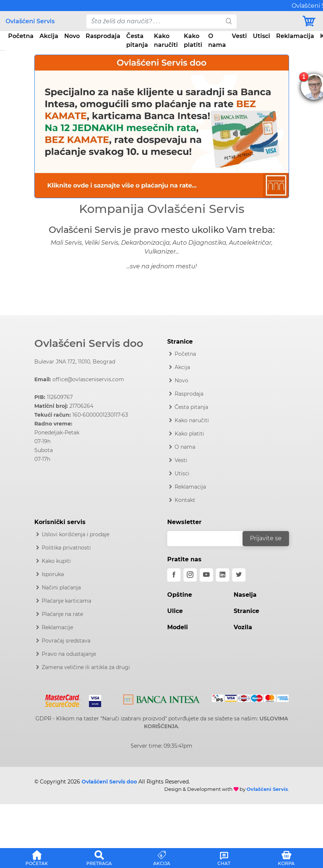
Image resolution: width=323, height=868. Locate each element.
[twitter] (239, 575)
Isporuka (53, 574)
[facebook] (174, 575)
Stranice (246, 611)
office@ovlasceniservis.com (88, 379)
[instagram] (190, 575)
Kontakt (185, 500)
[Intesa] (162, 698)
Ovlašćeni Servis (30, 21)
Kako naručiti (166, 40)
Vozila (243, 627)
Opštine (180, 595)
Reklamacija (295, 36)
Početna (21, 36)
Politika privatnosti (66, 548)
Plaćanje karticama (66, 601)
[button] (54, 126)
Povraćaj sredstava (66, 641)
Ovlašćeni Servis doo (89, 343)
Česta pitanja (137, 40)
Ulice (175, 611)
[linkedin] (223, 575)
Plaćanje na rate (62, 614)
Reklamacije (57, 627)
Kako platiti (193, 40)
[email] (210, 539)
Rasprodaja (103, 36)
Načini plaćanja (61, 588)
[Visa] (92, 699)
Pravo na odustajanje (69, 654)
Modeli (178, 627)
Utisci (262, 36)
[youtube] (206, 575)
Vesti (239, 36)
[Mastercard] (64, 699)
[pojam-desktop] (154, 21)
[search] (229, 21)
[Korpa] (310, 21)
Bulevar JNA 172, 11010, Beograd (75, 362)
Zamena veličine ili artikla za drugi (86, 667)
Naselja (245, 595)
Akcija (49, 36)
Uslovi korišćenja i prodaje (75, 534)
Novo (72, 36)
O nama (217, 40)
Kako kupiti (56, 561)
